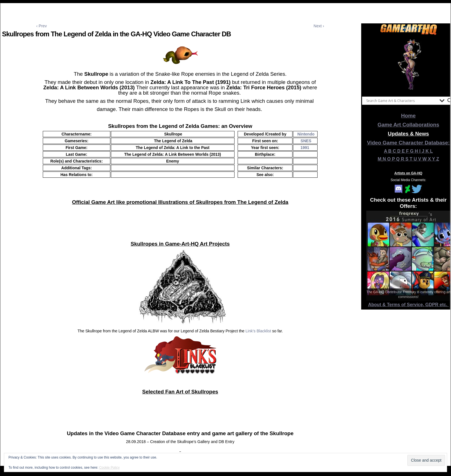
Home (408, 116)
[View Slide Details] (408, 64)
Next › (319, 26)
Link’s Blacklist (258, 331)
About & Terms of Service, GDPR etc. (408, 305)
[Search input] (401, 101)
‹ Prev (42, 26)
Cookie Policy (109, 468)
